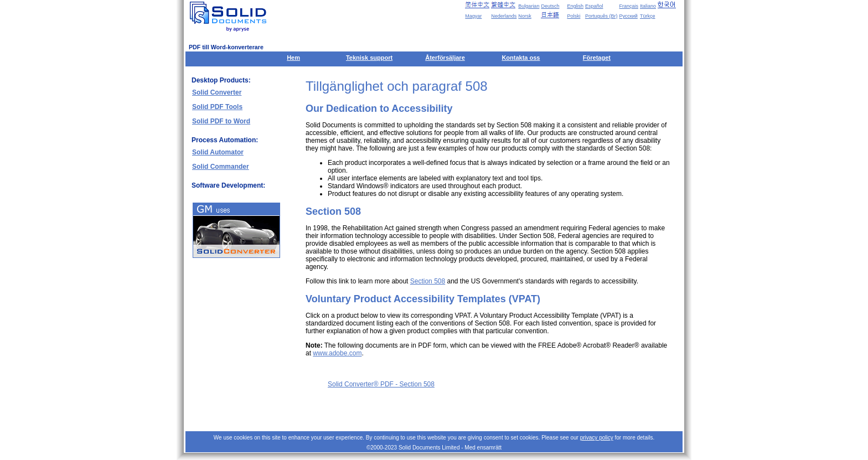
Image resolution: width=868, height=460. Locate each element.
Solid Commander (221, 167)
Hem (293, 58)
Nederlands (504, 16)
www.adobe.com (337, 353)
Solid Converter (217, 92)
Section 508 (428, 281)
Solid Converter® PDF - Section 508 (381, 384)
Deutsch (550, 6)
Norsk (525, 16)
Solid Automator (218, 152)
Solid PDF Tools (217, 107)
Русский (628, 16)
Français (629, 6)
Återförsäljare (445, 58)
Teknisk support (369, 58)
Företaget (597, 58)
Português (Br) (601, 16)
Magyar (473, 16)
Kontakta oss (521, 58)
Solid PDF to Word (221, 121)
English (575, 6)
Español (594, 6)
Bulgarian (529, 6)
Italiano (648, 6)
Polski (573, 16)
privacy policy (597, 438)
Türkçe (648, 16)
